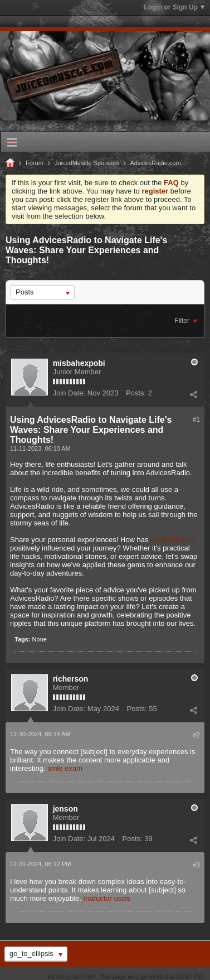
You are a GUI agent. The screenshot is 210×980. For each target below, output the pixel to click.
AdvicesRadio (172, 540)
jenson (65, 809)
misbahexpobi (79, 363)
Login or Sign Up (174, 7)
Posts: (136, 393)
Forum (35, 163)
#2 (196, 735)
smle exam (65, 768)
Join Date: (69, 393)
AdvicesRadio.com (156, 163)
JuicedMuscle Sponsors (87, 163)
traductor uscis (107, 898)
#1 (196, 419)
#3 (196, 865)
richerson (71, 679)
